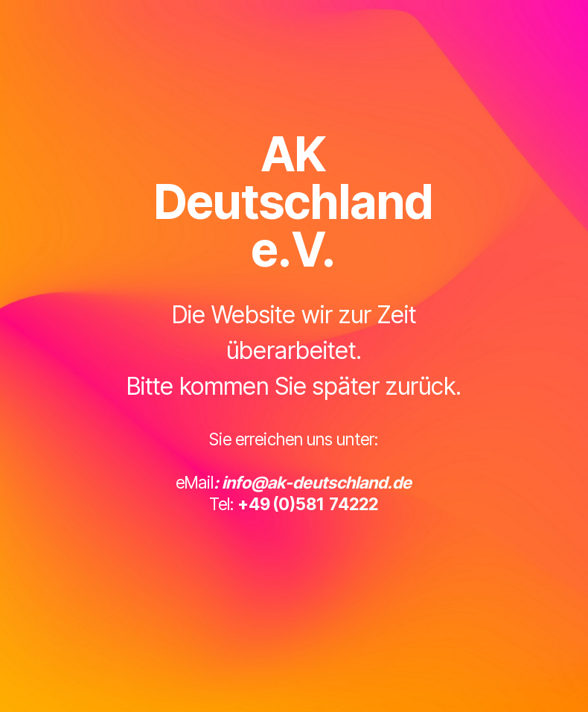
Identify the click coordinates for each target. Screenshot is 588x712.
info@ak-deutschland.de (317, 482)
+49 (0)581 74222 (308, 504)
